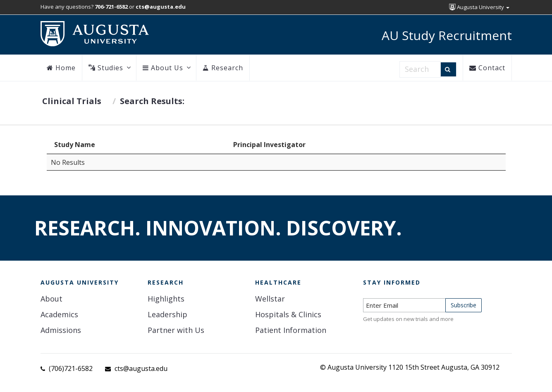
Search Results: (152, 101)
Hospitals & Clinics (288, 314)
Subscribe (464, 305)
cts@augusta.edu (141, 368)
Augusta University (479, 7)
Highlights (166, 299)
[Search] (448, 69)
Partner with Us (176, 330)
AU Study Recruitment (447, 35)
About (51, 299)
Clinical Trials (72, 101)
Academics (59, 314)
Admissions (61, 330)
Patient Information (291, 330)
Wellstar (270, 299)
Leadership (167, 314)
